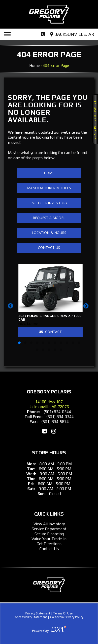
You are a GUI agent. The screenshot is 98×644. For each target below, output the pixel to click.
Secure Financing (49, 534)
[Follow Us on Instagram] (54, 431)
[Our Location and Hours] (73, 34)
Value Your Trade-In (49, 539)
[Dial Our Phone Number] (43, 34)
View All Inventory (49, 524)
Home (34, 65)
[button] (11, 308)
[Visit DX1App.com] (49, 629)
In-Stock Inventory (49, 203)
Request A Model (49, 218)
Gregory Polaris (49, 392)
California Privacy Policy (67, 617)
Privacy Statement (38, 613)
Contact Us (49, 247)
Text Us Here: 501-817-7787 (95, 119)
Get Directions (49, 544)
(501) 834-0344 (57, 412)
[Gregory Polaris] (49, 14)
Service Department (49, 529)
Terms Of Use (63, 613)
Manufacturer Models (49, 188)
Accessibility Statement (31, 617)
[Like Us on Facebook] (45, 431)
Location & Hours (49, 233)
